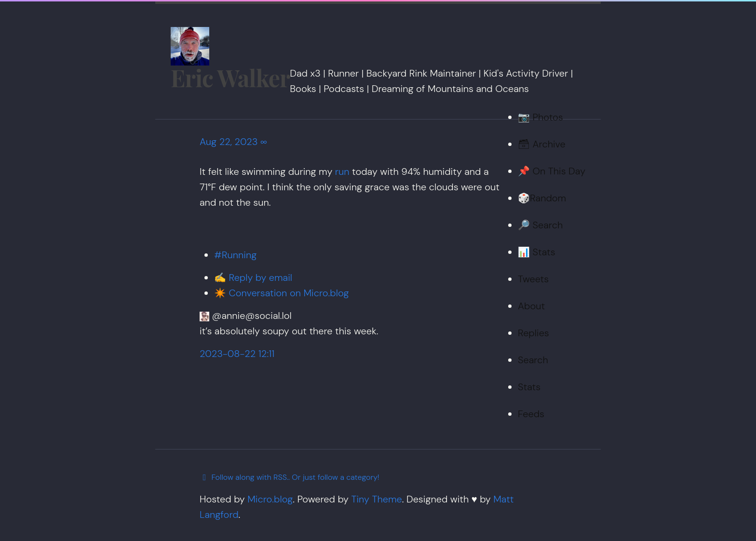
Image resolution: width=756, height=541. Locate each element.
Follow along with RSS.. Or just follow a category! (290, 477)
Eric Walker (230, 78)
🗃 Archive (542, 144)
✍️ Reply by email (253, 277)
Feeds (531, 414)
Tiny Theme (376, 499)
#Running (235, 255)
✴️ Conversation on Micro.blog (281, 293)
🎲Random (542, 198)
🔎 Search (540, 225)
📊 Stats (537, 252)
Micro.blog (270, 499)
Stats (529, 387)
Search (533, 360)
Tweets (533, 279)
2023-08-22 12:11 (237, 354)
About (531, 306)
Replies (533, 333)
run (342, 172)
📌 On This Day (552, 171)
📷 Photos (540, 117)
